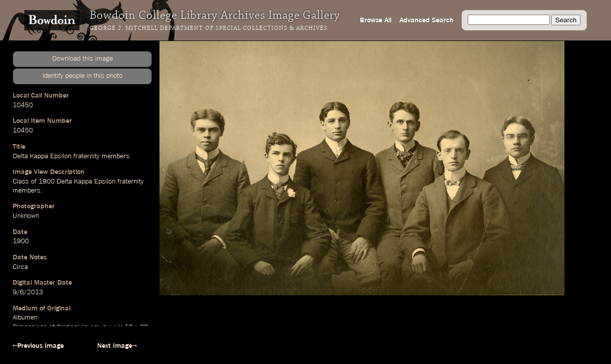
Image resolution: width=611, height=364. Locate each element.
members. (28, 191)
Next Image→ (117, 346)
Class (21, 181)
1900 (47, 181)
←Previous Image (38, 346)
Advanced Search (426, 20)
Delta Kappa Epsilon (42, 156)
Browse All (376, 20)
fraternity (87, 156)
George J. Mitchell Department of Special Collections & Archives (209, 28)
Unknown (26, 216)
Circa (20, 267)
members (116, 156)
